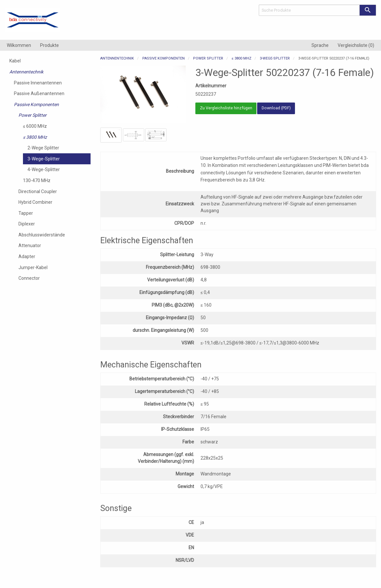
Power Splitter (33, 115)
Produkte (49, 45)
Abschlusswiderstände (42, 235)
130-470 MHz (37, 180)
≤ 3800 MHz (35, 137)
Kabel (15, 61)
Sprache (320, 45)
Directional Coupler (38, 191)
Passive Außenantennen (39, 93)
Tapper (26, 213)
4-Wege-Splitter (44, 169)
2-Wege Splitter (43, 148)
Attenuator (30, 245)
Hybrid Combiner (35, 202)
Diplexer (27, 224)
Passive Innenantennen (38, 83)
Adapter (27, 256)
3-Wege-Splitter (44, 159)
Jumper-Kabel (33, 267)
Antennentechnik (26, 72)
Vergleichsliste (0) (356, 45)
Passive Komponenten (36, 104)
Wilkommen (19, 45)
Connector (29, 278)
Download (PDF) (276, 108)
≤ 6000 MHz (35, 126)
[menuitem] (19, 45)
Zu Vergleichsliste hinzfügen (226, 108)
